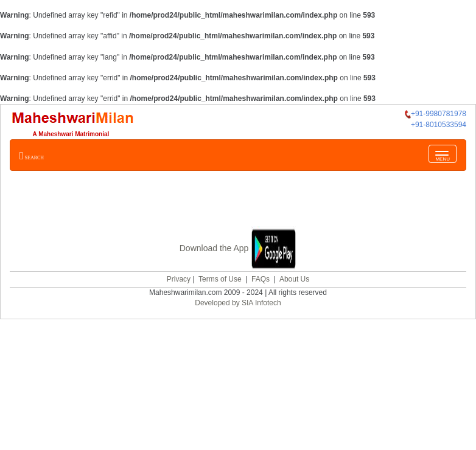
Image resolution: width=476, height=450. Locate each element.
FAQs (261, 279)
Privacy (179, 279)
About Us (294, 279)
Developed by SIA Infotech (238, 303)
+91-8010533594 (439, 125)
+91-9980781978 (436, 114)
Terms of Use (220, 279)
